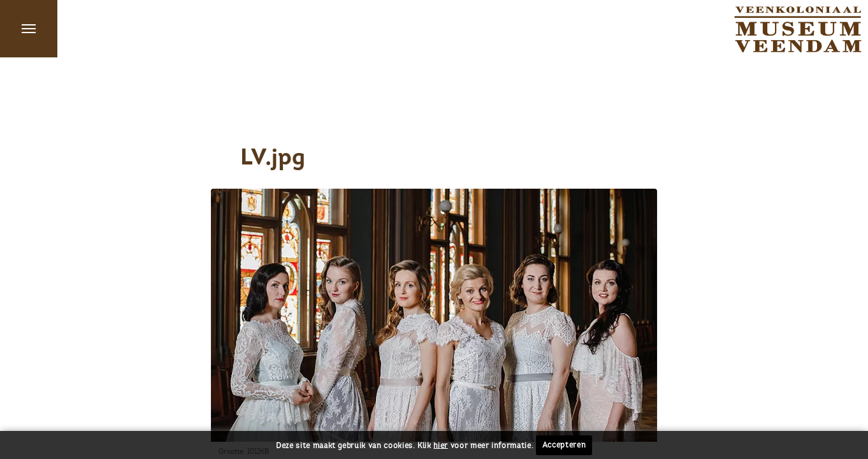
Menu (29, 29)
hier (441, 445)
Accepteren (564, 445)
